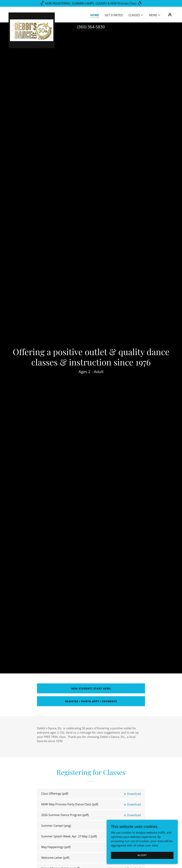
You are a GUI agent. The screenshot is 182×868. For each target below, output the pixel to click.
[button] (136, 15)
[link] (32, 14)
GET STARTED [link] (114, 15)
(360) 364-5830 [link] (91, 27)
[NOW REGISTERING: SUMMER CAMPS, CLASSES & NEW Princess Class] (91, 3)
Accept (142, 855)
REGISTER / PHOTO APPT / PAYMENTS (91, 701)
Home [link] (95, 15)
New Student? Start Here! (91, 688)
